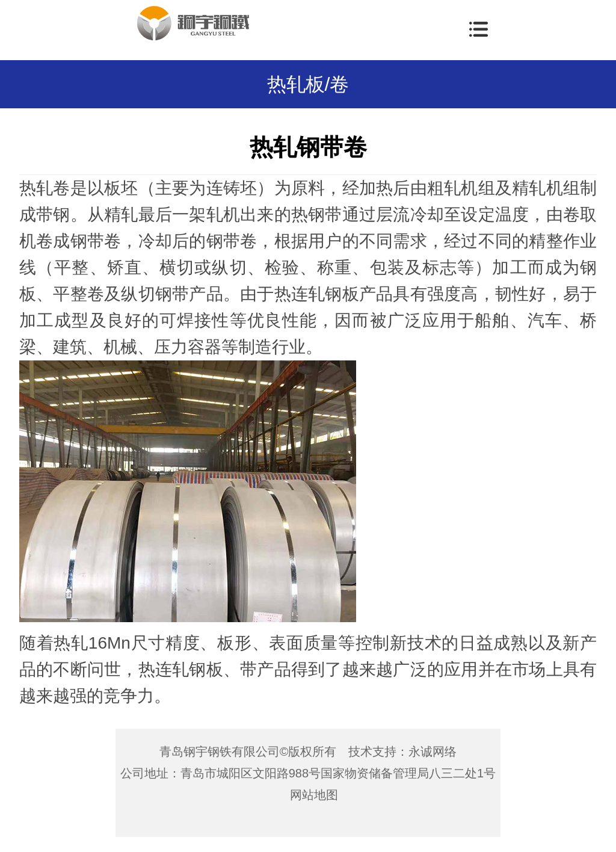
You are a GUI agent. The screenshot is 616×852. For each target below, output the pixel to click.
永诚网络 (433, 752)
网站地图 (314, 795)
